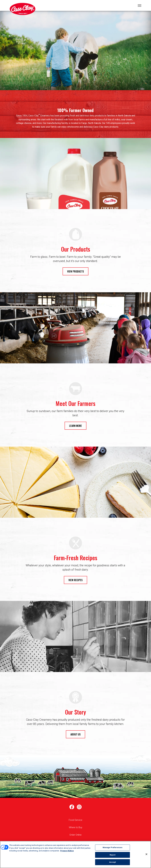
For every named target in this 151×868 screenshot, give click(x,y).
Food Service (75, 820)
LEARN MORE (75, 426)
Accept (113, 862)
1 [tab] (76, 55)
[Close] (146, 854)
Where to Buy (76, 827)
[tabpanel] (75, 50)
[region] (75, 854)
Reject (113, 855)
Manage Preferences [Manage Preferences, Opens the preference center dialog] (113, 847)
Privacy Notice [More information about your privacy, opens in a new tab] (67, 851)
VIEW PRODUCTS (75, 271)
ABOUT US (75, 734)
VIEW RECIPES (75, 580)
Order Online (75, 835)
